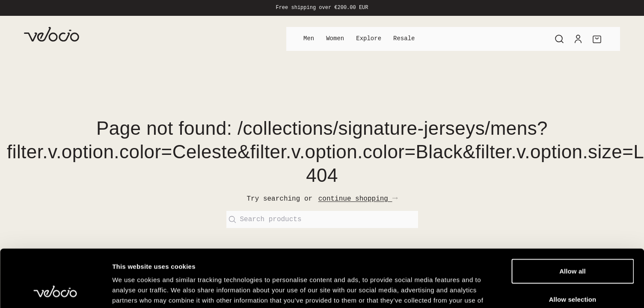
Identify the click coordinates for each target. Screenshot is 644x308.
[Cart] (597, 39)
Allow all (573, 217)
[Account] (578, 39)
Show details (449, 291)
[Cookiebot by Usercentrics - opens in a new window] (55, 291)
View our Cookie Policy (195, 256)
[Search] (559, 39)
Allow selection (573, 245)
